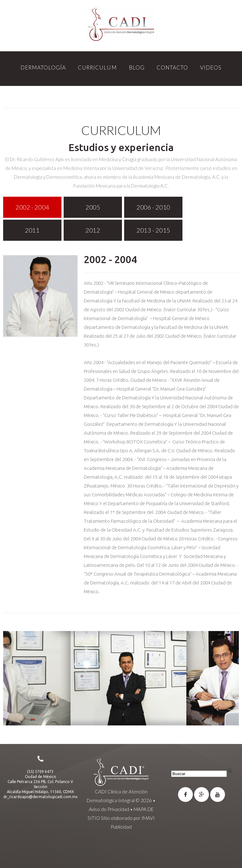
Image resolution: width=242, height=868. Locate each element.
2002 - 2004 (110, 259)
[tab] (32, 207)
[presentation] (32, 207)
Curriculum (97, 68)
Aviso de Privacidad (109, 809)
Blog (137, 68)
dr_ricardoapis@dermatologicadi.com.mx (40, 797)
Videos (211, 68)
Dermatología (43, 68)
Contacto (172, 68)
